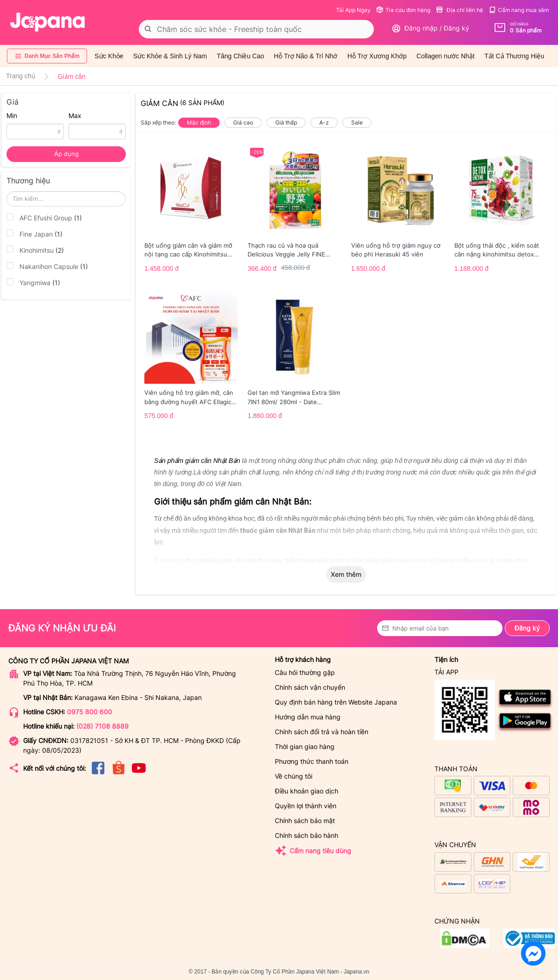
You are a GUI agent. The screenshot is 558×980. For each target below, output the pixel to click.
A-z (324, 122)
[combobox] (256, 29)
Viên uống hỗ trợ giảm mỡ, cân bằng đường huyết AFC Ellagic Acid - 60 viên (189, 398)
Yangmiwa (33, 282)
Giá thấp (286, 122)
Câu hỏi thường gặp (305, 672)
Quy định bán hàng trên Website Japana (336, 702)
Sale (357, 122)
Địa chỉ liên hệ (459, 10)
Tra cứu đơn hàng (403, 10)
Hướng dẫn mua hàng (308, 717)
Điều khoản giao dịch (307, 791)
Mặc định (199, 122)
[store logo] (48, 22)
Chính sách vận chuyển (310, 687)
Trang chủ (21, 76)
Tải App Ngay (353, 10)
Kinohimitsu (35, 250)
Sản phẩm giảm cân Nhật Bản (197, 461)
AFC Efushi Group (44, 218)
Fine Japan (34, 234)
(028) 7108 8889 (102, 726)
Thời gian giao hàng (305, 746)
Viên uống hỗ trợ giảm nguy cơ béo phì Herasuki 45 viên (396, 250)
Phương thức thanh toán (312, 761)
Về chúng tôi (294, 776)
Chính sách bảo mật (305, 821)
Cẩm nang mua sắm (519, 10)
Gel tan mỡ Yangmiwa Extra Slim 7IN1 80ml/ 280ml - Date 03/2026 (294, 398)
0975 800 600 (90, 712)
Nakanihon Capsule (47, 266)
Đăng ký (527, 628)
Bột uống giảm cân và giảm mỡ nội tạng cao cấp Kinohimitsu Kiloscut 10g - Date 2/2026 (188, 250)
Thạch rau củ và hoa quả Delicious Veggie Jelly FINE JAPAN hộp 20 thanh (286, 250)
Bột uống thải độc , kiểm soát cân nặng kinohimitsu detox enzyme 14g (497, 250)
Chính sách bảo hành (307, 835)
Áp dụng (66, 154)
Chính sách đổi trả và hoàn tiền (322, 732)
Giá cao (243, 122)
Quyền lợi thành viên (306, 806)
